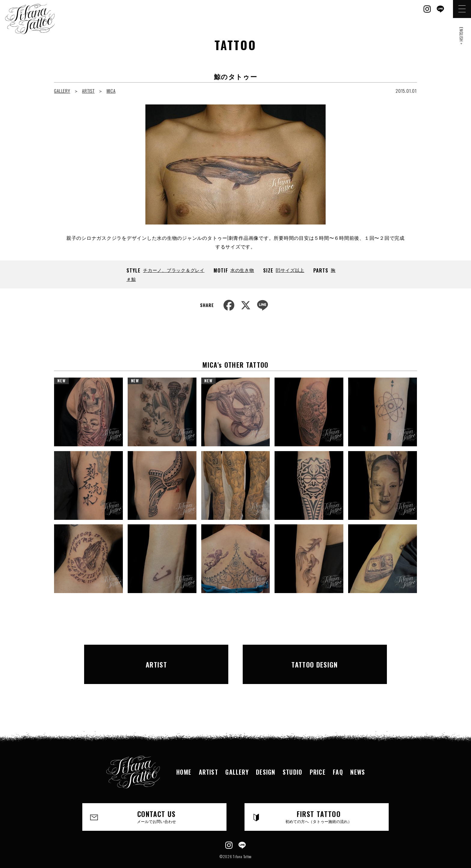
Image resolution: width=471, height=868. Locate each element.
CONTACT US (157, 803)
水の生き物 (242, 270)
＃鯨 (131, 279)
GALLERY (62, 91)
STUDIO (293, 758)
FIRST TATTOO (319, 803)
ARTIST (88, 91)
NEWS (359, 758)
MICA (111, 91)
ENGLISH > (462, 36)
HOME (182, 758)
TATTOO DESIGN (315, 657)
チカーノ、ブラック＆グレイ (174, 270)
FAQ (339, 758)
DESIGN (265, 758)
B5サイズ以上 (290, 270)
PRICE (318, 758)
